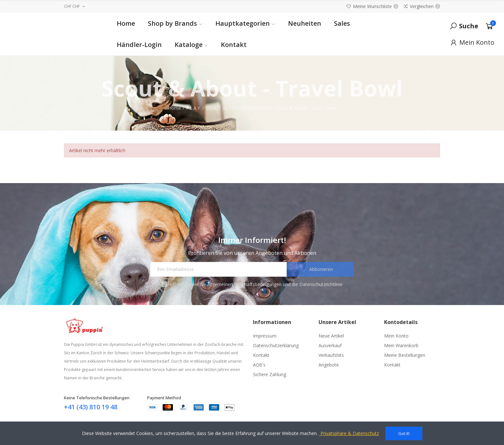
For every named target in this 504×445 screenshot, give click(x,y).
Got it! (404, 433)
